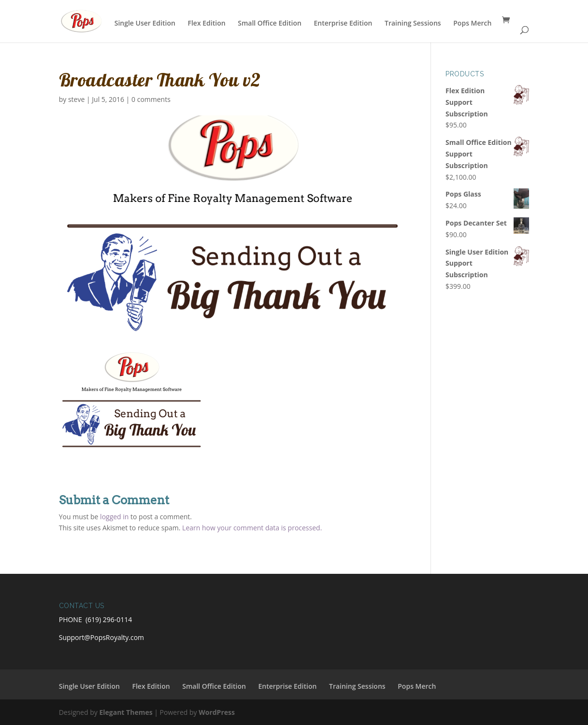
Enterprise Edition (343, 24)
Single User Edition (145, 24)
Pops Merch (472, 24)
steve (76, 99)
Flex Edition (206, 24)
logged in (114, 517)
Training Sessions (413, 24)
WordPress (217, 712)
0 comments (151, 99)
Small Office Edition (270, 24)
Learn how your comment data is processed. (252, 528)
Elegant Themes (126, 712)
